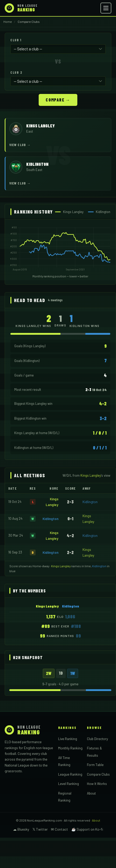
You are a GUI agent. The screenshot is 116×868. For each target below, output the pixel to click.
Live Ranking (68, 739)
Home (8, 22)
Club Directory (97, 739)
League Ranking (70, 774)
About (91, 793)
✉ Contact (59, 829)
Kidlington (90, 502)
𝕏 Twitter (40, 829)
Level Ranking (69, 784)
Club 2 (16, 72)
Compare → (58, 100)
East (30, 131)
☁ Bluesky (21, 829)
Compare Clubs (98, 774)
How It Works (97, 784)
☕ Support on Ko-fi (87, 829)
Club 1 (16, 40)
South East (34, 170)
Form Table (95, 765)
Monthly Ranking (70, 748)
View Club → (20, 145)
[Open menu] (106, 8)
